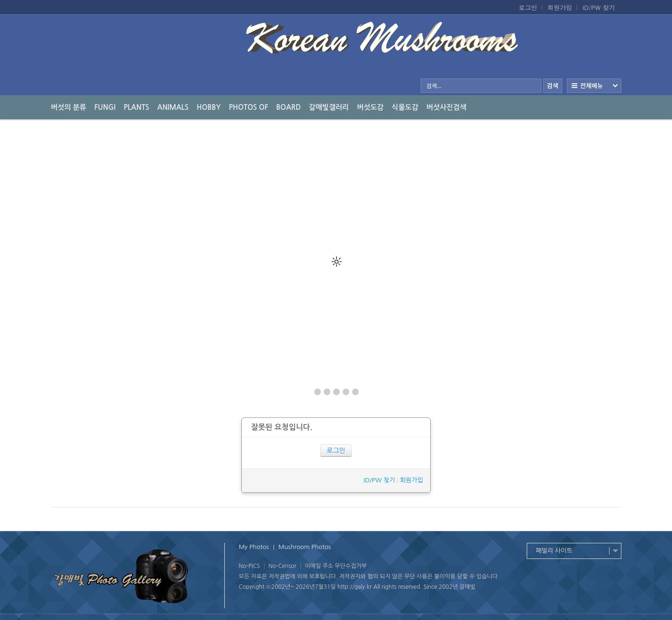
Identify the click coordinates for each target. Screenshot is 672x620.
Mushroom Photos (305, 547)
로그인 (528, 8)
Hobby (209, 107)
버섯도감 (370, 107)
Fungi (105, 107)
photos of (248, 107)
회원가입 (560, 8)
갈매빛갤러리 (329, 107)
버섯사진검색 (447, 107)
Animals (173, 107)
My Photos (254, 547)
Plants (136, 107)
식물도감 (405, 107)
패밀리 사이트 (554, 551)
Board (289, 107)
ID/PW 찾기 (599, 8)
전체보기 (594, 86)
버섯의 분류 (69, 107)
